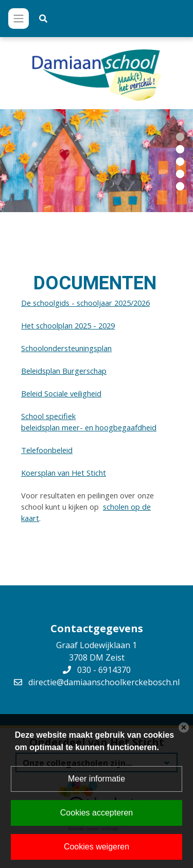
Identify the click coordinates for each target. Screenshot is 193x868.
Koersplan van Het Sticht (64, 473)
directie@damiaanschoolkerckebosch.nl (104, 682)
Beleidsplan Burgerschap (64, 371)
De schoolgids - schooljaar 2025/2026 (85, 303)
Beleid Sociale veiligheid (61, 393)
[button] (180, 136)
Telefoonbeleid (47, 450)
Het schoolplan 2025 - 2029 (68, 325)
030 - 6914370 (104, 670)
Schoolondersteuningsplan (66, 348)
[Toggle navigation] (19, 19)
